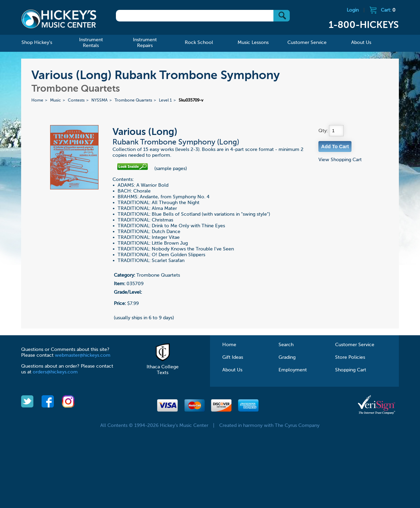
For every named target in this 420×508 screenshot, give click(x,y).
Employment (293, 370)
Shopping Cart (351, 370)
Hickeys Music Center (59, 19)
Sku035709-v (191, 101)
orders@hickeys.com (55, 372)
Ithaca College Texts (163, 367)
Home (37, 101)
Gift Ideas (233, 357)
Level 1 (165, 101)
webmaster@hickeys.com (83, 355)
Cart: (388, 10)
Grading (287, 357)
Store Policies (350, 357)
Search (286, 345)
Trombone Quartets (133, 101)
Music (56, 101)
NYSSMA (100, 101)
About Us (232, 370)
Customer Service (355, 345)
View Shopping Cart (340, 160)
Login (353, 10)
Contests (76, 101)
